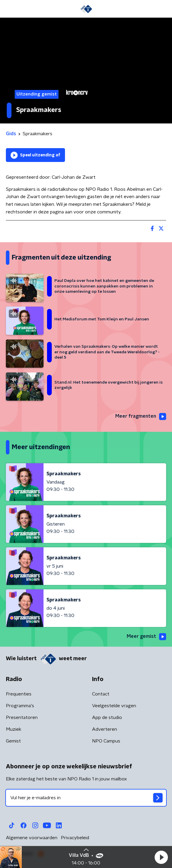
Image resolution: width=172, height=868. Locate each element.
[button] (161, 857)
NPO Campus (106, 741)
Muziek (14, 729)
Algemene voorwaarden (32, 838)
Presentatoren (22, 718)
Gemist (13, 741)
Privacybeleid (75, 838)
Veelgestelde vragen (114, 706)
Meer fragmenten (141, 417)
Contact (101, 694)
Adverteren (105, 729)
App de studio (107, 718)
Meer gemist (146, 637)
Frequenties (19, 694)
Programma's (20, 706)
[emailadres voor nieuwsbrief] (86, 798)
